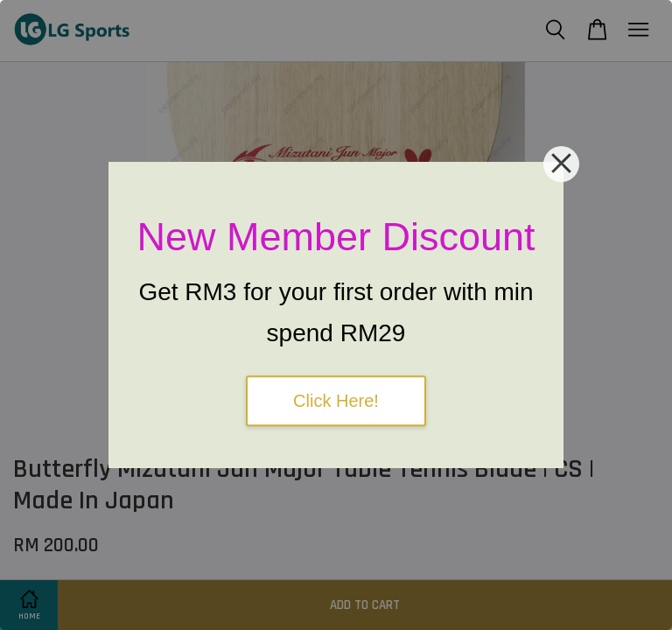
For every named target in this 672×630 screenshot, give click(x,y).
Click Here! (336, 401)
